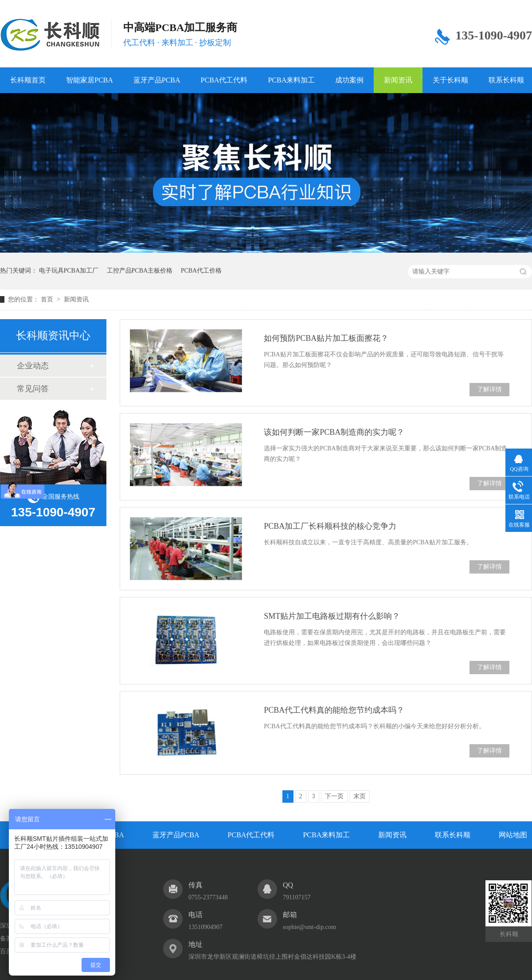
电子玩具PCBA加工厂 (69, 271)
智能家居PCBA (90, 80)
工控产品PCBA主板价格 (140, 271)
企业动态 (33, 366)
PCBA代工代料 (224, 80)
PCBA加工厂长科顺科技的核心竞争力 (330, 526)
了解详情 (489, 389)
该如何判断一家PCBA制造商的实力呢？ (334, 432)
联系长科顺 (453, 835)
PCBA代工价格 (201, 271)
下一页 (334, 796)
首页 (48, 299)
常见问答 (33, 389)
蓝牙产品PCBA (157, 80)
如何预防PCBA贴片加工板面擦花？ (326, 338)
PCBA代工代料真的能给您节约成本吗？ (334, 710)
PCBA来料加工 (291, 80)
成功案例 (349, 80)
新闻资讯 (398, 80)
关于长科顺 (450, 80)
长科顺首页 (28, 80)
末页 (360, 796)
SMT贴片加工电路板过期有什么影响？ (332, 616)
